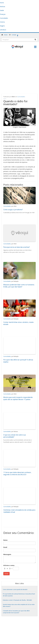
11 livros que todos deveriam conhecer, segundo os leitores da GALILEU (17, 473)
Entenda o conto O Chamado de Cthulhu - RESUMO (17, 600)
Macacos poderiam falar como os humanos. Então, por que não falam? (19, 286)
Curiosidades (21, 97)
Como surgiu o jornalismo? (13, 210)
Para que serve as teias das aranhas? (17, 247)
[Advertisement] (19, 70)
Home (6, 35)
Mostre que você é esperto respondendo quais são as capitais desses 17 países (18, 398)
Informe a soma (9, 565)
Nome (5, 540)
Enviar (6, 574)
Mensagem (7, 554)
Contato (14, 35)
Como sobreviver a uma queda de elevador (15, 590)
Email (5, 547)
